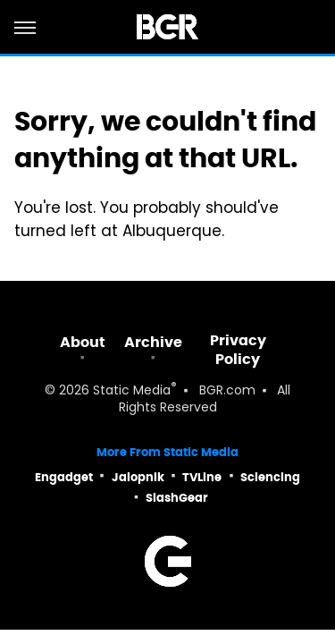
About (83, 342)
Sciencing (270, 477)
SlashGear (177, 498)
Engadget (64, 477)
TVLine (202, 477)
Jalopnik (138, 477)
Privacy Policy (238, 350)
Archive (153, 342)
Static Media (132, 391)
